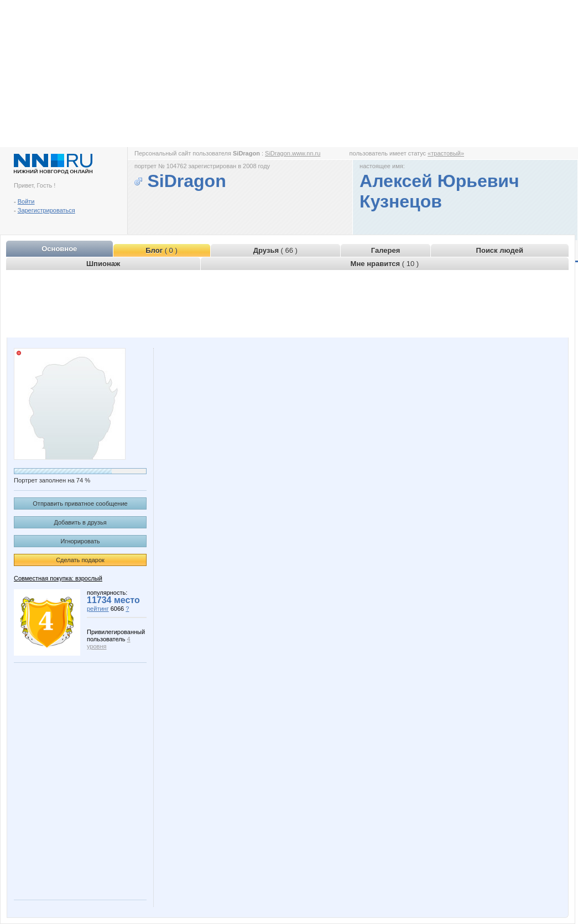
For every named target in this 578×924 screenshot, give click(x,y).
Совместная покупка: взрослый (58, 578)
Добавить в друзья (80, 522)
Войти (26, 201)
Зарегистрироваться (46, 210)
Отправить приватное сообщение (80, 503)
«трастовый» (446, 153)
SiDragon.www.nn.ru (293, 153)
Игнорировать (80, 541)
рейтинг (98, 609)
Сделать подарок (80, 560)
